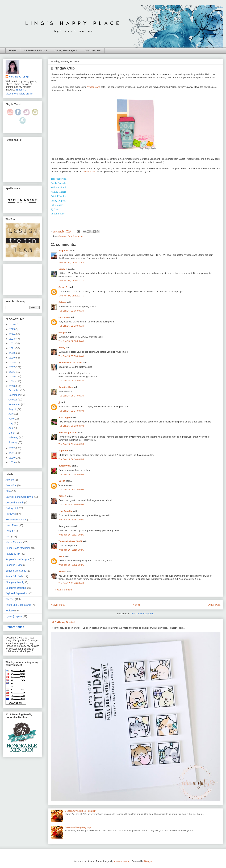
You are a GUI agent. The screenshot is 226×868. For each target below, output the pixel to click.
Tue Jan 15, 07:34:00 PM (71, 474)
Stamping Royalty (15, 582)
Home (136, 605)
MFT (8, 537)
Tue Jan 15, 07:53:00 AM (71, 356)
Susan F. (63, 287)
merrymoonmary (122, 861)
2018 (12, 362)
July (11, 414)
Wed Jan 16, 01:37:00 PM (72, 535)
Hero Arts (11, 514)
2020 (12, 353)
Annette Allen (66, 387)
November (14, 395)
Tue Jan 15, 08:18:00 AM (71, 381)
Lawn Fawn (12, 525)
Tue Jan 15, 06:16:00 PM (71, 459)
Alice (62, 556)
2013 (12, 386)
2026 (12, 325)
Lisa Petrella (65, 511)
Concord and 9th (15, 503)
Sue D (62, 481)
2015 (12, 377)
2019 (12, 358)
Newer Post (58, 605)
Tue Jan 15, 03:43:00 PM (71, 444)
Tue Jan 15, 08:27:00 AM (71, 396)
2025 (12, 329)
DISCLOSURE (93, 50)
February (14, 438)
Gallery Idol (12, 508)
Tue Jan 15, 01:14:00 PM (71, 411)
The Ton (10, 599)
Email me (21, 90)
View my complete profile (19, 94)
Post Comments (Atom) (142, 614)
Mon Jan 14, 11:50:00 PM (71, 296)
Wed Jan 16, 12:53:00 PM (72, 520)
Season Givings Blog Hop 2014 (81, 811)
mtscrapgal (64, 417)
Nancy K (63, 269)
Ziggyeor (63, 451)
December (14, 390)
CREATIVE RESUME (36, 50)
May (11, 423)
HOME (13, 50)
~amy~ (62, 332)
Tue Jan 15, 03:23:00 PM (71, 426)
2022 (12, 343)
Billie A (62, 496)
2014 (12, 381)
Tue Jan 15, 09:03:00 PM (71, 489)
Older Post (214, 605)
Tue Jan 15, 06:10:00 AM (71, 341)
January (13, 442)
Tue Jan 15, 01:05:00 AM (71, 311)
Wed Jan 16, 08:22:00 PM (72, 565)
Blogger (148, 861)
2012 (12, 448)
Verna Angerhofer (68, 432)
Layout (9, 531)
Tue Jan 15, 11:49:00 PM (71, 505)
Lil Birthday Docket (63, 622)
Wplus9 (10, 611)
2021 (12, 348)
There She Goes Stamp (18, 605)
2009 (12, 462)
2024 (12, 334)
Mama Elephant (14, 542)
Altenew (10, 480)
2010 (12, 458)
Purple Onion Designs (17, 559)
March (12, 433)
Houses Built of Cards (70, 363)
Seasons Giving (14, 565)
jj (59, 402)
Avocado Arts (94, 87)
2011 (12, 453)
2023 (12, 339)
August (13, 409)
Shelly (62, 347)
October (13, 400)
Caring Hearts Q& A (66, 50)
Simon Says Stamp (16, 571)
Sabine (62, 302)
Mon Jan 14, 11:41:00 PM (71, 281)
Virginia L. (64, 251)
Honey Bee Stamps (16, 520)
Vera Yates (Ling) (19, 77)
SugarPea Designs (16, 588)
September (15, 404)
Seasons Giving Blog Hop (78, 827)
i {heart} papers (14, 616)
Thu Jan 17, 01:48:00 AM (71, 583)
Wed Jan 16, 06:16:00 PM (72, 550)
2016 (12, 372)
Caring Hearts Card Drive (19, 497)
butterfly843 (65, 466)
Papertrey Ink (13, 554)
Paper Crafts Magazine (18, 548)
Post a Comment (63, 590)
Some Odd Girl (14, 576)
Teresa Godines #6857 (70, 541)
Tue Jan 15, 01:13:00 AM (71, 326)
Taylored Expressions (17, 593)
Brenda (62, 571)
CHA (8, 491)
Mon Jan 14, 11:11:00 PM (71, 262)
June (11, 419)
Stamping (78, 236)
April (11, 428)
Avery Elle (11, 485)
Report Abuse (15, 627)
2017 (12, 367)
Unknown (64, 317)
